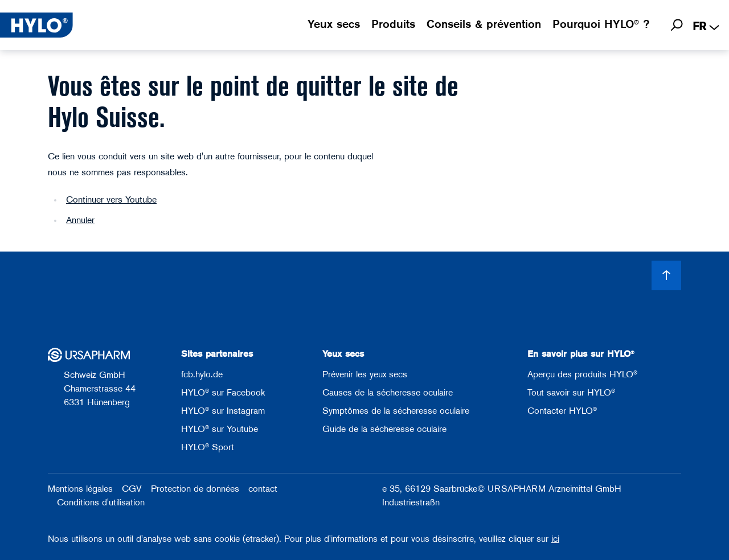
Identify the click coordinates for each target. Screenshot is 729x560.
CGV (132, 489)
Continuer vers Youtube (111, 200)
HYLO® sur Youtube (220, 430)
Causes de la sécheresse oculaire (388, 393)
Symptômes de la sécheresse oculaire (396, 411)
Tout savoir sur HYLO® (571, 393)
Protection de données (195, 489)
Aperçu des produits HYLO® (582, 375)
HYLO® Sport (208, 448)
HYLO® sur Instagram (223, 411)
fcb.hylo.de (202, 375)
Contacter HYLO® (562, 411)
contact (263, 489)
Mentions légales (80, 489)
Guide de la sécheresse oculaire (384, 430)
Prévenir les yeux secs (365, 375)
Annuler (80, 221)
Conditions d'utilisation (101, 503)
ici (555, 540)
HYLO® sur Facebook (223, 393)
